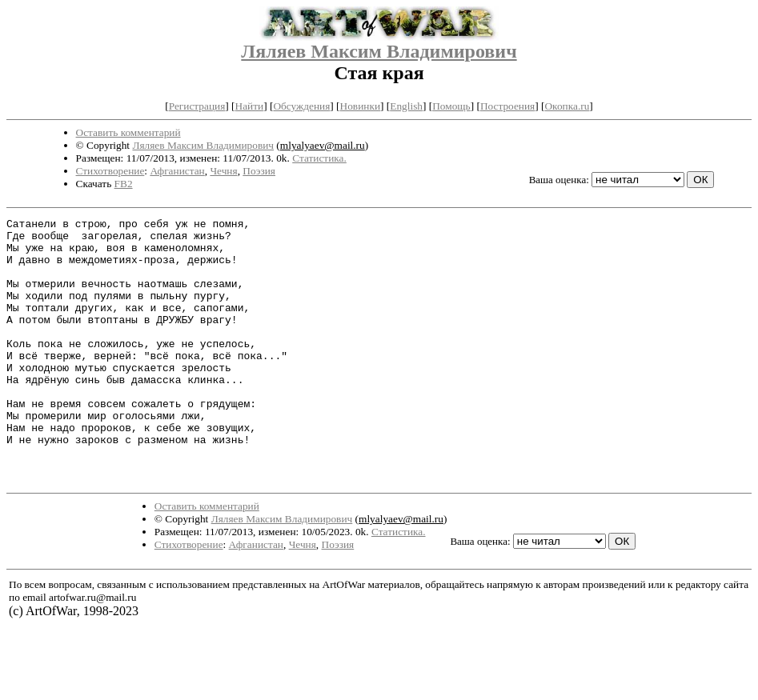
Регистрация (197, 106)
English (406, 106)
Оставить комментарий (128, 132)
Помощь (451, 106)
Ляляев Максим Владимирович (379, 51)
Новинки (360, 106)
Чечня (223, 171)
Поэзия (259, 171)
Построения (507, 106)
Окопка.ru (567, 106)
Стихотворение (110, 171)
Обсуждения (301, 106)
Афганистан (177, 171)
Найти (250, 106)
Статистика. (319, 158)
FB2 (124, 184)
